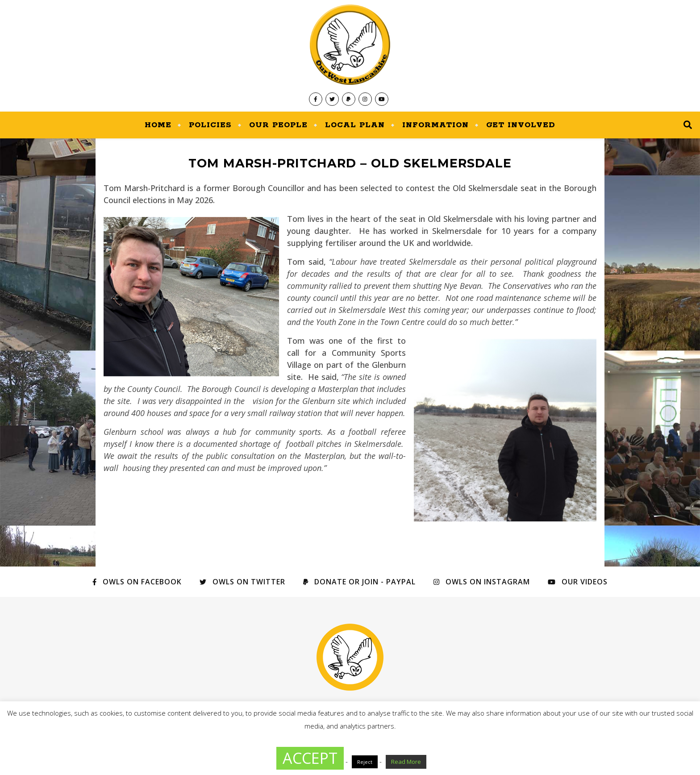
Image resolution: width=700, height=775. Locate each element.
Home (158, 125)
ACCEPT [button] (310, 758)
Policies (210, 125)
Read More (406, 762)
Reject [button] (365, 762)
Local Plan (355, 125)
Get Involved (521, 125)
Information (435, 125)
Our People (278, 125)
